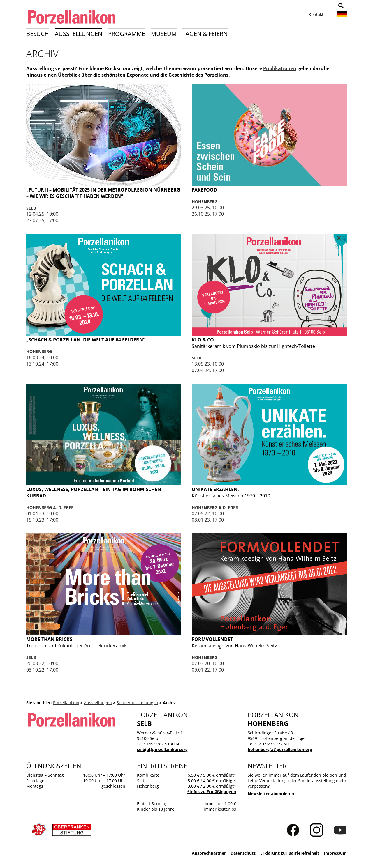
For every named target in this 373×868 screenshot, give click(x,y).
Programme (127, 34)
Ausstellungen (79, 34)
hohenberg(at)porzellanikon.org (280, 749)
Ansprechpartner (209, 853)
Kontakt (316, 14)
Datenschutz (243, 853)
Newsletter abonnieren (271, 794)
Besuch (38, 34)
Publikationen (280, 68)
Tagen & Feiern (205, 34)
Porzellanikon (66, 703)
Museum (164, 34)
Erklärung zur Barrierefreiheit (290, 853)
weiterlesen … (104, 206)
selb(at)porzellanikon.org (162, 749)
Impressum (335, 853)
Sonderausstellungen (137, 703)
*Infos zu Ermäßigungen (212, 792)
